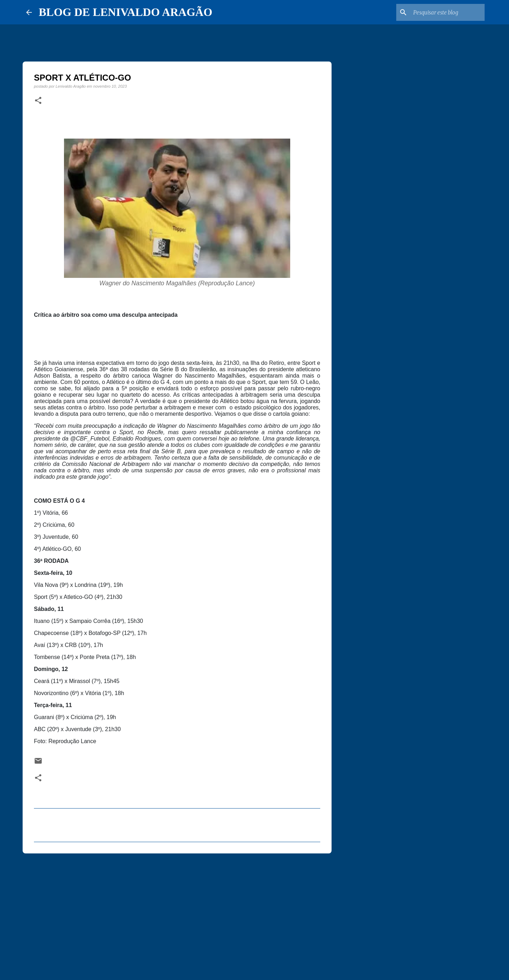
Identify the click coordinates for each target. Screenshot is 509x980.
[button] (38, 101)
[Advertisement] (177, 914)
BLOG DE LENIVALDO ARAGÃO (126, 12)
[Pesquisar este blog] (447, 12)
